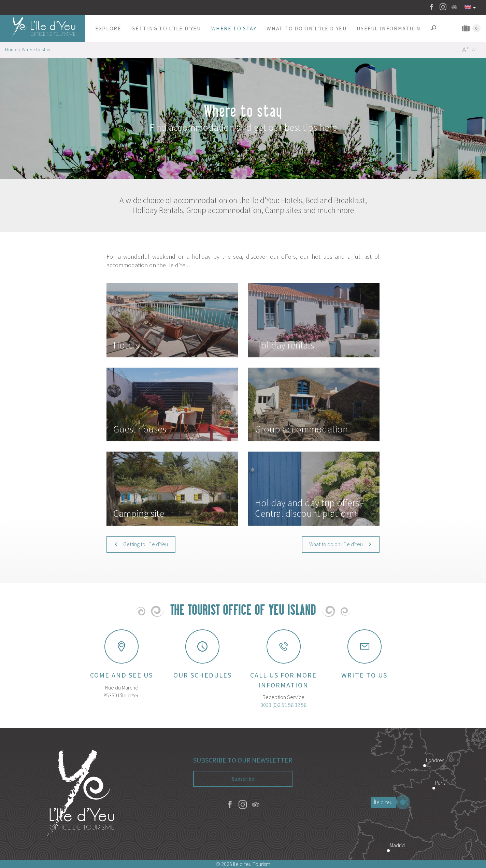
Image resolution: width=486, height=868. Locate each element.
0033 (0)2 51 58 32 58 (283, 705)
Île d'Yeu (385, 802)
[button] (108, 28)
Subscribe (243, 779)
